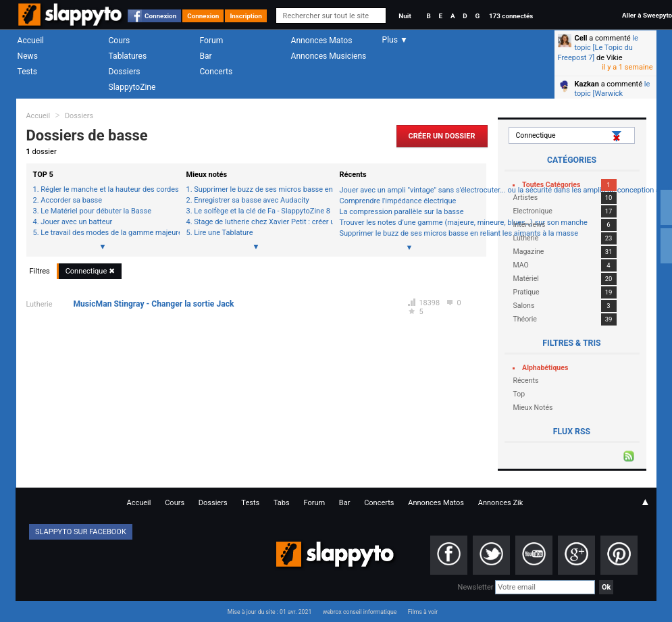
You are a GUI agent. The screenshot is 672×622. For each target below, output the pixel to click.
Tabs (282, 503)
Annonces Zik (501, 503)
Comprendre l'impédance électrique (398, 201)
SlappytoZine (132, 87)
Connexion (160, 16)
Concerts (216, 72)
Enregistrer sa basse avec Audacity (251, 201)
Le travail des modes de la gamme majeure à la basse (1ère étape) (106, 233)
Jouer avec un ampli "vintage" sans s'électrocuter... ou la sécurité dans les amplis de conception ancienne (410, 190)
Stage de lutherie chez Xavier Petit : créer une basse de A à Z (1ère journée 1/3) (260, 222)
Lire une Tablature (223, 233)
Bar (206, 56)
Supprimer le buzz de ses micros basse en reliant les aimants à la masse (260, 190)
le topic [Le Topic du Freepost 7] (598, 48)
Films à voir (423, 612)
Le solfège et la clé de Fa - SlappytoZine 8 (260, 211)
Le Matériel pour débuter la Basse (96, 211)
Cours (120, 41)
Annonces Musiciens (329, 56)
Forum (212, 41)
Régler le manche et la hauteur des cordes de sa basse (106, 190)
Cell (581, 38)
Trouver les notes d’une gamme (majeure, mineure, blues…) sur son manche (410, 223)
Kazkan (587, 84)
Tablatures (128, 56)
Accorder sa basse (71, 201)
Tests (27, 72)
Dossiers (125, 72)
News (28, 56)
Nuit (405, 16)
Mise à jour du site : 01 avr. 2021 (269, 612)
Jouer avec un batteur (76, 222)
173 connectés (511, 16)
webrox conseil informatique (360, 612)
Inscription (246, 16)
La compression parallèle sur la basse (402, 212)
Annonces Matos (322, 41)
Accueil (31, 41)
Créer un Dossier (442, 136)
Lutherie (40, 304)
